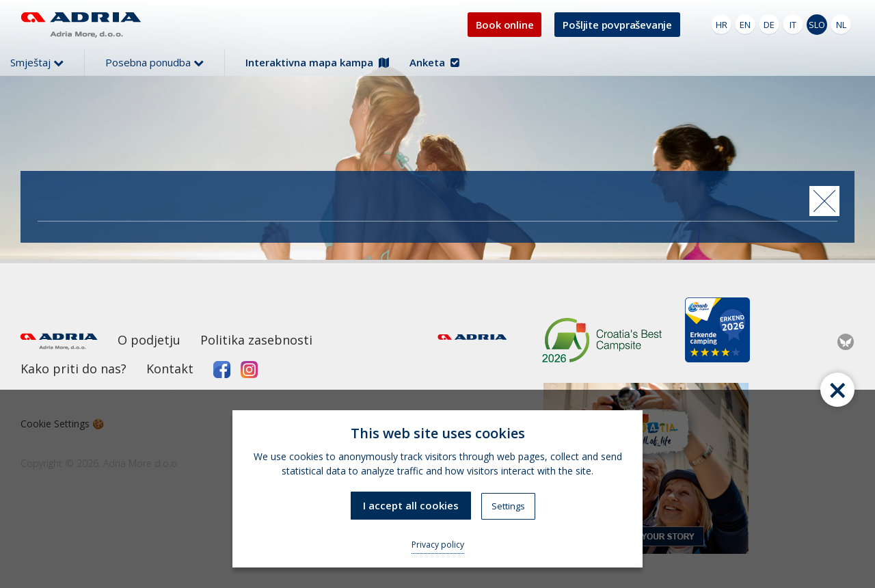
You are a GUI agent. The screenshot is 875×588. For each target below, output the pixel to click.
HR (722, 25)
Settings (508, 506)
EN (745, 25)
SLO (817, 25)
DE (769, 25)
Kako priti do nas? (73, 369)
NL (841, 25)
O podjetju (149, 340)
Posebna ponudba (154, 62)
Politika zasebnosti (256, 340)
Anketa (434, 62)
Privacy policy (438, 545)
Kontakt (170, 369)
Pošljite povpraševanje (617, 25)
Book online (505, 25)
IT (793, 25)
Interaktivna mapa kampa (317, 62)
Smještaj (37, 62)
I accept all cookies (411, 505)
